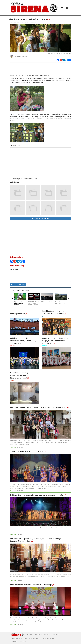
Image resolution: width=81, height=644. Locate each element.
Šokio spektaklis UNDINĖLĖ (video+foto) (27, 451)
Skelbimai (30, 635)
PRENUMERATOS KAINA (50, 638)
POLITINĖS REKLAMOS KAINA (32, 638)
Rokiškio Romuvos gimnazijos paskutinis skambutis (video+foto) (37, 495)
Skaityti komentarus (18, 285)
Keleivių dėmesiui (18, 314)
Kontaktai (56, 635)
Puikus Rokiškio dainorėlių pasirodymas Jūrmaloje (31, 585)
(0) (49, 19)
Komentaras (14, 269)
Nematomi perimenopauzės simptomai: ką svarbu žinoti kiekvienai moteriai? (22, 375)
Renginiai (13, 447)
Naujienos (39, 635)
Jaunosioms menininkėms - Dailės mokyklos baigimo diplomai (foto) (38, 407)
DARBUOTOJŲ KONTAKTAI (19, 641)
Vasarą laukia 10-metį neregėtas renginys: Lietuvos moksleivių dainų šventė (55, 341)
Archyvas (47, 635)
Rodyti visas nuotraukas (41, 218)
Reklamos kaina (17, 638)
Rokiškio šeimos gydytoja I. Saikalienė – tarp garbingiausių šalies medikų (23, 341)
